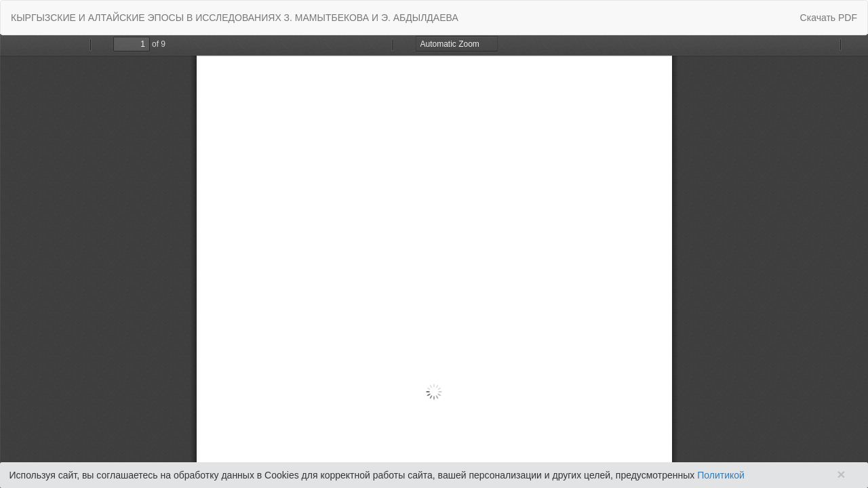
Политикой (721, 475)
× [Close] (841, 474)
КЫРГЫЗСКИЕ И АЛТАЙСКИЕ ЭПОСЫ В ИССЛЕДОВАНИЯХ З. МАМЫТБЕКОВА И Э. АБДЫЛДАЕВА (235, 18)
